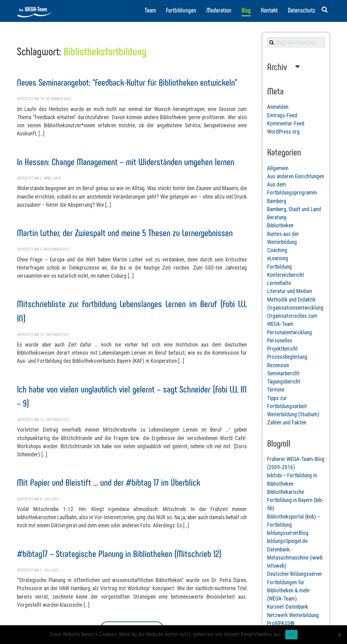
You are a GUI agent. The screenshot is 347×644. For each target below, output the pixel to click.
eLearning (278, 258)
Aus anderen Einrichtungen (296, 176)
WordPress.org (283, 132)
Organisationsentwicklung (295, 308)
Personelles (280, 341)
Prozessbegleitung (287, 357)
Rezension (278, 365)
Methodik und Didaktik (291, 300)
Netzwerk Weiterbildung (293, 615)
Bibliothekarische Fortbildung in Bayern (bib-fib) (295, 500)
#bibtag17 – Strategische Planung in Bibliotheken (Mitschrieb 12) (119, 554)
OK (291, 635)
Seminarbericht (283, 373)
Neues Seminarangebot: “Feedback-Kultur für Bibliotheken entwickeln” (127, 82)
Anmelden (278, 107)
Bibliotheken (280, 226)
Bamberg (277, 201)
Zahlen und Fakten (287, 423)
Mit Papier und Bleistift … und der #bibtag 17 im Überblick (109, 482)
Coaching (277, 250)
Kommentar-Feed (286, 124)
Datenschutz (301, 10)
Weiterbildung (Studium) (293, 414)
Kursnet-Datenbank (288, 607)
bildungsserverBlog (288, 533)
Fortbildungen (181, 10)
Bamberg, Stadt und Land (294, 209)
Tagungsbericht (284, 382)
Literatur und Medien (290, 291)
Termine (276, 390)
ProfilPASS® (281, 623)
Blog (246, 10)
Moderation (219, 10)
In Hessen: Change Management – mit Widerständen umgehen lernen (126, 162)
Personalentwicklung (290, 332)
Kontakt (269, 10)
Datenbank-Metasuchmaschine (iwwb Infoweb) (295, 558)
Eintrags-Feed (282, 115)
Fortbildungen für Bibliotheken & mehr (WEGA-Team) (289, 591)
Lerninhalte (279, 283)
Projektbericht (282, 349)
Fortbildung (280, 267)
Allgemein (278, 168)
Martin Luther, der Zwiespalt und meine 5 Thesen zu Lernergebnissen (125, 233)
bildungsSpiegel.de (287, 541)
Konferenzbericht (286, 275)
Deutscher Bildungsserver (295, 574)
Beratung (277, 217)
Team (150, 10)
